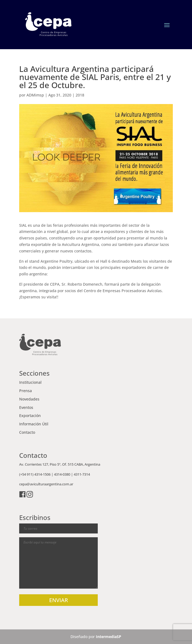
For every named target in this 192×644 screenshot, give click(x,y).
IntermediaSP (109, 637)
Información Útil (34, 424)
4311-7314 (82, 474)
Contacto (27, 432)
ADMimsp (35, 95)
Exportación (30, 416)
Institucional (30, 382)
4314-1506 (42, 474)
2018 (80, 95)
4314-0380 (62, 474)
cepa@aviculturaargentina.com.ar (46, 484)
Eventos (26, 407)
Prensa (26, 391)
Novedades (29, 399)
